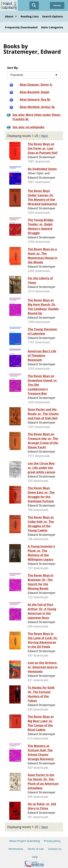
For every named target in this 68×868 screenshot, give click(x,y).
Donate (57, 5)
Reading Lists (30, 16)
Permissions (16, 849)
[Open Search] (34, 5)
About (11, 16)
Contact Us (55, 849)
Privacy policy (52, 841)
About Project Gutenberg (24, 841)
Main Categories (52, 27)
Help (35, 857)
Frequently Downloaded (21, 27)
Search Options (53, 16)
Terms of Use (36, 849)
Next (45, 136)
